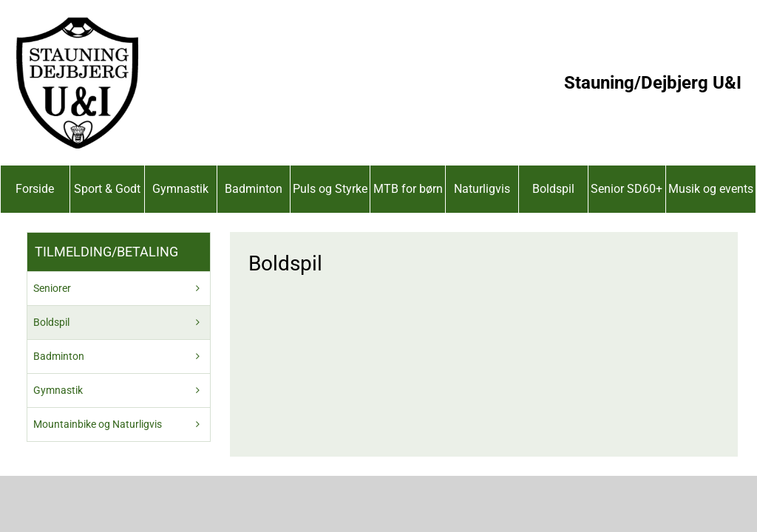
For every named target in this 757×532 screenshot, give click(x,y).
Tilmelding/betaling (106, 252)
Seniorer (52, 288)
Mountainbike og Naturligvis (98, 424)
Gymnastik (180, 189)
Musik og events (711, 189)
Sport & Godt (107, 189)
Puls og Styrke (330, 189)
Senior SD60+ (627, 189)
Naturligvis (482, 189)
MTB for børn (408, 189)
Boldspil (553, 189)
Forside (35, 189)
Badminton (254, 189)
